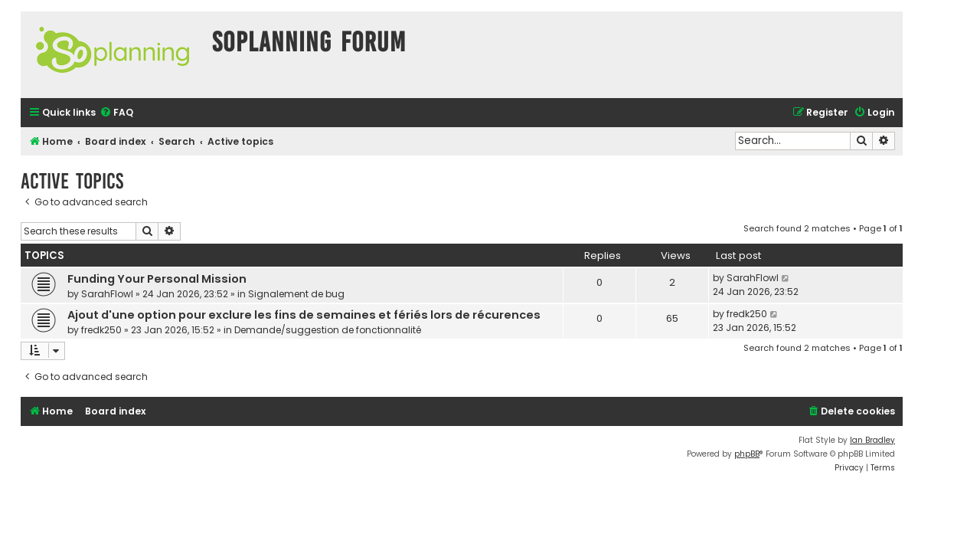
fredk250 (101, 330)
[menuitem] (116, 113)
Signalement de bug (296, 294)
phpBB (747, 454)
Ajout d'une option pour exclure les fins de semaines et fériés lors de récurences (304, 315)
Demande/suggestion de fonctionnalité (328, 330)
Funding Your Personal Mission (157, 279)
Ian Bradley (872, 440)
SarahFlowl (107, 294)
